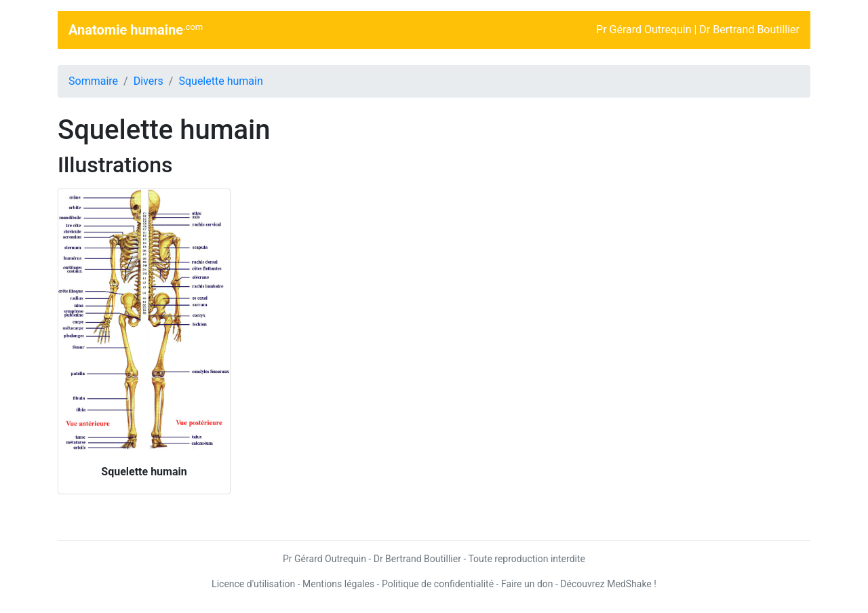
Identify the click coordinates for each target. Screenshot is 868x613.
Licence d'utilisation (253, 584)
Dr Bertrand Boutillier (749, 29)
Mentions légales (338, 584)
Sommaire (93, 81)
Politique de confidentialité (438, 584)
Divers (149, 81)
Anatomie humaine (136, 29)
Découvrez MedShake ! (608, 584)
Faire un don (527, 584)
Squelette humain (220, 81)
